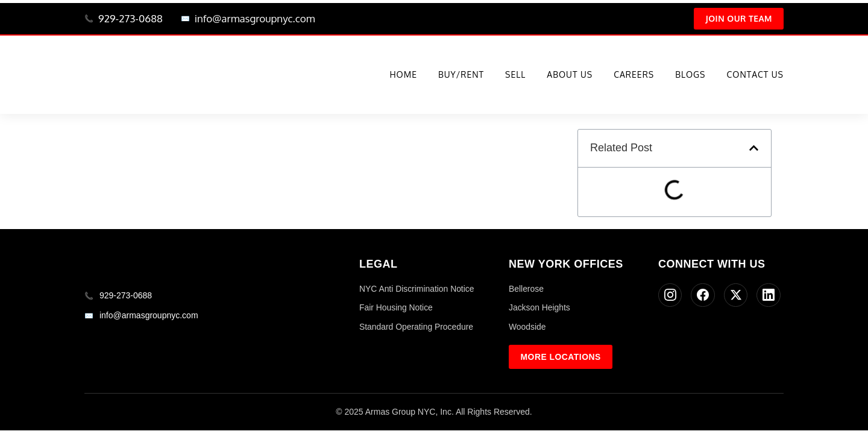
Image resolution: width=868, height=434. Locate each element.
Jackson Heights (540, 308)
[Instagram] (670, 296)
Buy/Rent (461, 76)
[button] (754, 149)
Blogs (690, 76)
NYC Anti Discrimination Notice (417, 289)
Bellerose (526, 289)
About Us (570, 76)
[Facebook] (703, 296)
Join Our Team (738, 19)
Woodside (527, 327)
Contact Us (755, 76)
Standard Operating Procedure (417, 327)
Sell (515, 76)
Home (403, 76)
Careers (634, 76)
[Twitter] (737, 296)
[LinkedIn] (770, 296)
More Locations (561, 357)
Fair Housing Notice (396, 308)
